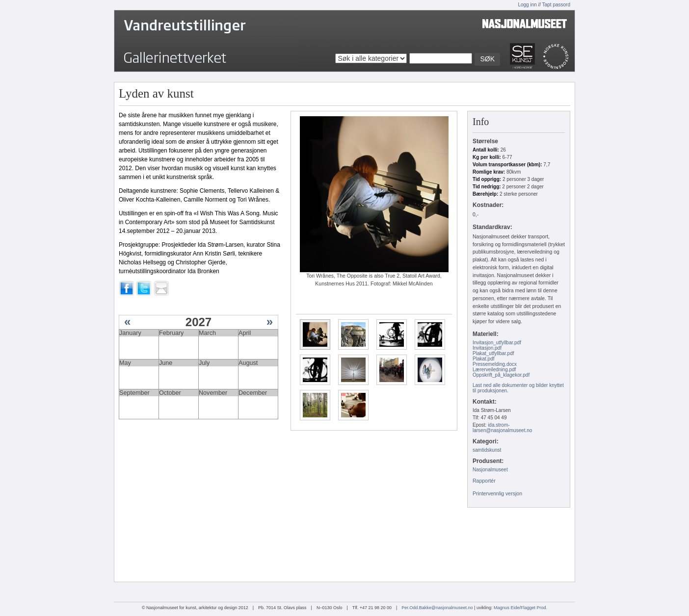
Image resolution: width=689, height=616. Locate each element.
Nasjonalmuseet (490, 470)
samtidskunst (487, 450)
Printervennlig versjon (497, 493)
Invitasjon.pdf (487, 348)
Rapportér (484, 481)
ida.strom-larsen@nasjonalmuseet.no (502, 428)
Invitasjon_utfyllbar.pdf (497, 343)
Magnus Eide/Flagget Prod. (520, 608)
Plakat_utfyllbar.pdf (493, 353)
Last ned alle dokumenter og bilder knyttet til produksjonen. (518, 388)
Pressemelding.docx (495, 364)
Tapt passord (556, 5)
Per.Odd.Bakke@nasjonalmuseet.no (437, 608)
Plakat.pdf (483, 359)
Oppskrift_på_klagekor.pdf (501, 375)
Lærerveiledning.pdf (494, 370)
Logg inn (527, 5)
